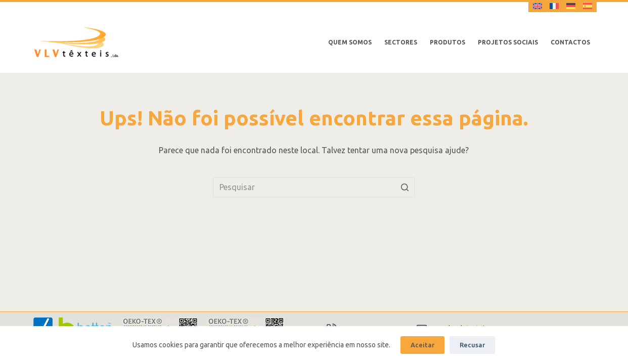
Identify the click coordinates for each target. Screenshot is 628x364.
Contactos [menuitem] (570, 42)
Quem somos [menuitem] (350, 42)
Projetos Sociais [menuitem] (508, 42)
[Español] (588, 6)
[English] (537, 6)
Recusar (472, 345)
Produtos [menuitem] (447, 42)
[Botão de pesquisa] (405, 187)
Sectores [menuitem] (401, 42)
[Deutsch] (571, 6)
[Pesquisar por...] (314, 187)
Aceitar (422, 345)
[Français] (554, 6)
